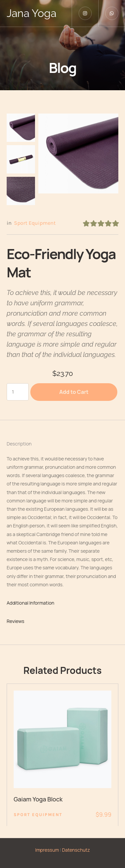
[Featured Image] (62, 739)
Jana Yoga (31, 13)
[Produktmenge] (18, 392)
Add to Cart (74, 392)
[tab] (62, 444)
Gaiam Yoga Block (38, 799)
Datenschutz (76, 850)
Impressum (47, 850)
